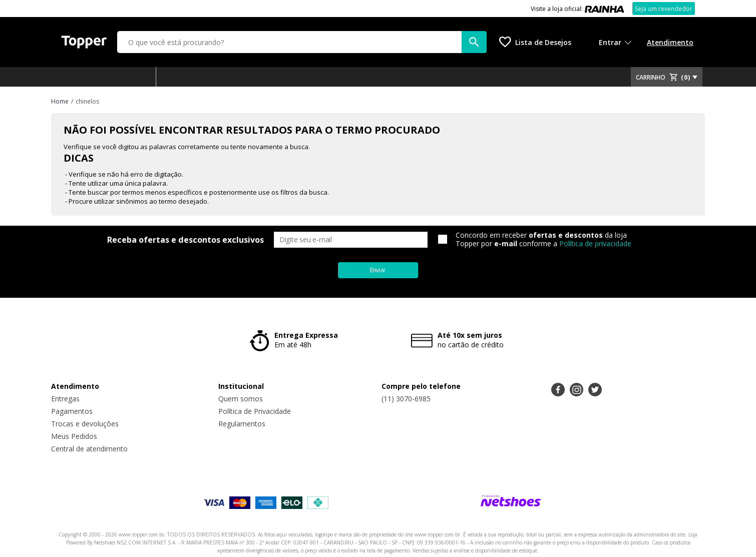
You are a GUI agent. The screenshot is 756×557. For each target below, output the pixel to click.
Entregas (65, 399)
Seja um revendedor (664, 9)
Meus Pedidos (74, 436)
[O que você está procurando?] (302, 42)
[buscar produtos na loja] (474, 42)
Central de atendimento (89, 449)
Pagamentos (72, 411)
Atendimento (670, 42)
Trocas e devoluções (85, 424)
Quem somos (241, 399)
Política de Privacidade (255, 411)
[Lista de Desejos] (535, 42)
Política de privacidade (595, 243)
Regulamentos (242, 424)
